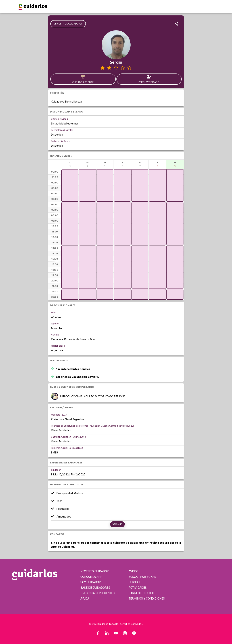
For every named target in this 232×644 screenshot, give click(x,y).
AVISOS (134, 571)
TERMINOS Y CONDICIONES (147, 599)
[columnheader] (70, 164)
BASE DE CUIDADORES (95, 588)
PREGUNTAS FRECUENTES (98, 593)
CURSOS (134, 582)
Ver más (117, 524)
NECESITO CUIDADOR (95, 571)
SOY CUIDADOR (91, 582)
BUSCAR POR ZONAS (142, 577)
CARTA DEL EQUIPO (141, 593)
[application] (70, 185)
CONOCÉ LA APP (91, 577)
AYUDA (85, 599)
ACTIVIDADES (138, 588)
